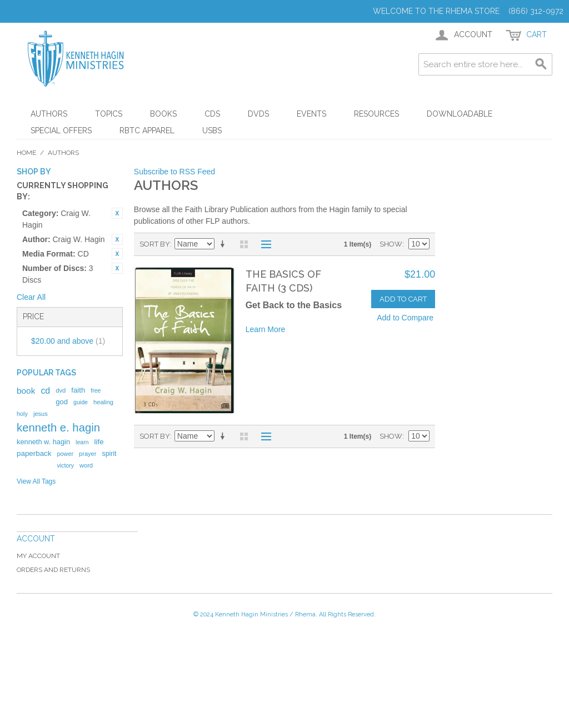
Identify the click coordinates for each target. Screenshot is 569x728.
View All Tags (36, 481)
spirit (109, 454)
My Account (38, 556)
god (62, 402)
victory (65, 465)
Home (26, 153)
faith (78, 390)
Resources (376, 114)
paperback (34, 453)
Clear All (31, 297)
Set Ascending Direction (224, 244)
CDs (212, 114)
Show (391, 244)
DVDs (258, 114)
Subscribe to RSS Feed (174, 172)
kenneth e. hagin (58, 428)
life (99, 442)
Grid (244, 244)
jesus (41, 414)
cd (45, 391)
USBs (212, 130)
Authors (49, 114)
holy (22, 414)
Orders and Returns (53, 570)
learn (82, 442)
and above (68, 341)
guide (81, 402)
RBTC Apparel (147, 130)
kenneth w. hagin (43, 442)
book (26, 391)
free (96, 390)
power (65, 454)
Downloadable (460, 114)
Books (163, 114)
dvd (61, 390)
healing (103, 402)
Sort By (155, 244)
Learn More (266, 329)
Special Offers (61, 130)
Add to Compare (405, 318)
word (86, 465)
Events (311, 114)
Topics (109, 114)
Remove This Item (117, 213)
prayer (88, 454)
